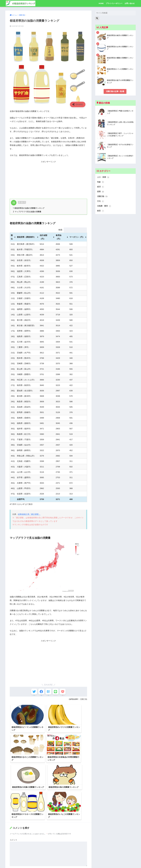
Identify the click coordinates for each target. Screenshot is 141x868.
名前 (12, 830)
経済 (101, 187)
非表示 (22, 202)
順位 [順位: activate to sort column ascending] (12, 237)
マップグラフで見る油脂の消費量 (27, 212)
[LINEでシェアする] (57, 692)
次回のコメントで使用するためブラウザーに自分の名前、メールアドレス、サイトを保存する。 (48, 861)
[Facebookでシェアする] (40, 692)
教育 (101, 212)
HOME (101, 3)
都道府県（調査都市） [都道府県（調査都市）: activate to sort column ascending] (26, 237)
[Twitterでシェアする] (32, 692)
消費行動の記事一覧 (115, 91)
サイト (13, 851)
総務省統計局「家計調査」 (29, 514)
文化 (101, 202)
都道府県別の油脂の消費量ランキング (29, 208)
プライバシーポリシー (114, 3)
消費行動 (84, 701)
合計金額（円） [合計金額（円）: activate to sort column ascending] (43, 237)
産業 (101, 192)
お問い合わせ (130, 3)
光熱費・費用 (105, 207)
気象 (101, 182)
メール (13, 841)
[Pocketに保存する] (65, 692)
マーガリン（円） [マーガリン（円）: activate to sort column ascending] (77, 237)
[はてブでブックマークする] (48, 692)
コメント (13, 801)
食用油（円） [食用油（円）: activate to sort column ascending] (59, 237)
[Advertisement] (48, 179)
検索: (73, 230)
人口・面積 (104, 177)
